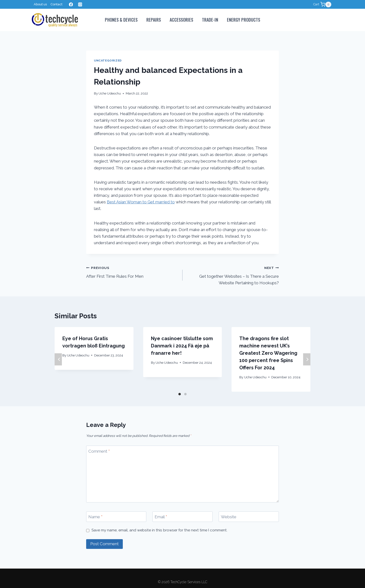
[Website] (249, 517)
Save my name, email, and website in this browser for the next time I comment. (159, 530)
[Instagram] (80, 4)
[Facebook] (71, 4)
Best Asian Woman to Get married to (141, 202)
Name (95, 517)
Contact (56, 4)
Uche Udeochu (110, 93)
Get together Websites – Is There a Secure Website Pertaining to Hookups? (233, 275)
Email (161, 517)
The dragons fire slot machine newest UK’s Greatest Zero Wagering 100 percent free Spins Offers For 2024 (268, 353)
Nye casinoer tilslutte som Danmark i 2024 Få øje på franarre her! (182, 346)
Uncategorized (108, 61)
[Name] (116, 517)
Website (229, 517)
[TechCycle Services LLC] (55, 20)
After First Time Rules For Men (132, 272)
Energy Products (244, 20)
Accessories (181, 20)
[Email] (182, 517)
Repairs (154, 20)
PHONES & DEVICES (121, 20)
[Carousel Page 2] (185, 394)
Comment (99, 451)
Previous (58, 359)
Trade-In (210, 20)
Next (307, 359)
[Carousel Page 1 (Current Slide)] (180, 394)
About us (40, 4)
